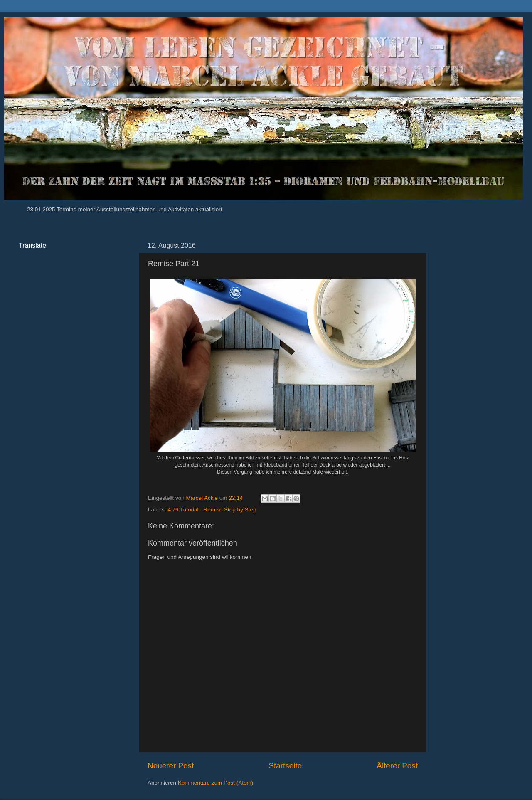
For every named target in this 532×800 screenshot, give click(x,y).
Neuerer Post (171, 766)
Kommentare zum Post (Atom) (216, 783)
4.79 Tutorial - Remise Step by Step (212, 510)
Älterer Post (397, 766)
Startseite (285, 766)
